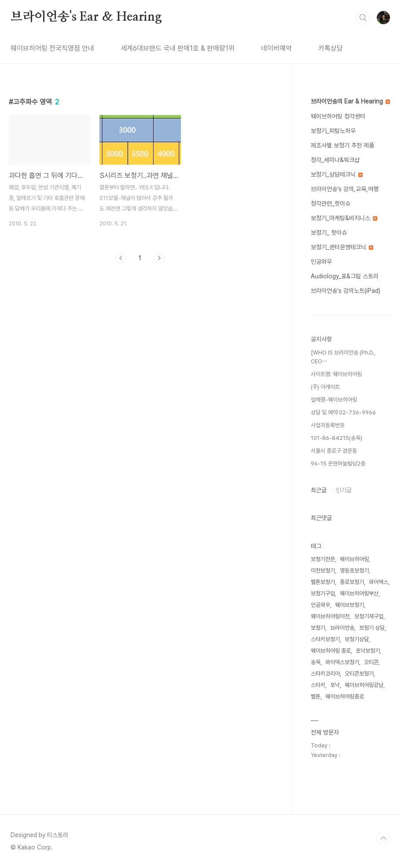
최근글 (319, 490)
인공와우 (321, 262)
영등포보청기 (354, 571)
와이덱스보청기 (342, 662)
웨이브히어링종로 (345, 696)
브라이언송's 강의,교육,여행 (345, 189)
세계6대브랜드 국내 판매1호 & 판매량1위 (178, 48)
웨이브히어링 (354, 559)
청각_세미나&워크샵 (335, 160)
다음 (159, 258)
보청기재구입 (369, 616)
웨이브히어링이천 (330, 616)
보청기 (318, 628)
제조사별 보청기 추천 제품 (342, 145)
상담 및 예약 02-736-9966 (343, 412)
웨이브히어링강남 (364, 685)
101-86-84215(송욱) (337, 438)
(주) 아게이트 (325, 387)
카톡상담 (331, 48)
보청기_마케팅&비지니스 (344, 218)
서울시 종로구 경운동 (334, 451)
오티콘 (371, 662)
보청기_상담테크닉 (337, 174)
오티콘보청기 (359, 674)
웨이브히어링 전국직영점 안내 (52, 48)
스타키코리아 (325, 674)
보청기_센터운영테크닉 (342, 247)
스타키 (318, 685)
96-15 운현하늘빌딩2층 (338, 464)
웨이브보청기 (349, 605)
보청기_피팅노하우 (333, 131)
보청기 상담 (372, 628)
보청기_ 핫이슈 (329, 233)
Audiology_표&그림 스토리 (345, 276)
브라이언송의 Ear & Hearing (350, 101)
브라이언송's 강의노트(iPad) (346, 291)
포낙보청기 (368, 651)
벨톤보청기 (323, 582)
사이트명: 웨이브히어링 (336, 374)
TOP (383, 838)
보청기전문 (323, 559)
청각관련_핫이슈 (331, 203)
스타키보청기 (325, 639)
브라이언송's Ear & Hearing (86, 17)
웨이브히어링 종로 (331, 651)
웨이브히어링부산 (359, 593)
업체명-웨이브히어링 (334, 400)
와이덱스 (379, 582)
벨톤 (316, 696)
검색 (363, 18)
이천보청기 (323, 571)
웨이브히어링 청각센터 (338, 116)
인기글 (344, 490)
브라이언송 (342, 628)
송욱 (316, 662)
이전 (121, 258)
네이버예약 (276, 48)
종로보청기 (352, 582)
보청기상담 (357, 639)
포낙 (335, 685)
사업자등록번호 (328, 425)
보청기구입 (323, 593)
